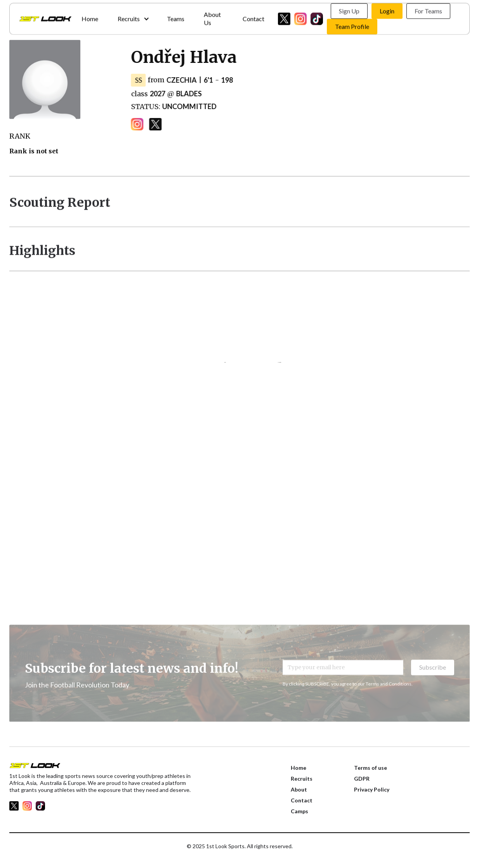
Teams (176, 16)
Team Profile (352, 25)
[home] (45, 17)
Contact (253, 16)
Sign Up (349, 9)
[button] (133, 17)
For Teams (428, 9)
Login (387, 9)
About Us (212, 17)
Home (90, 16)
